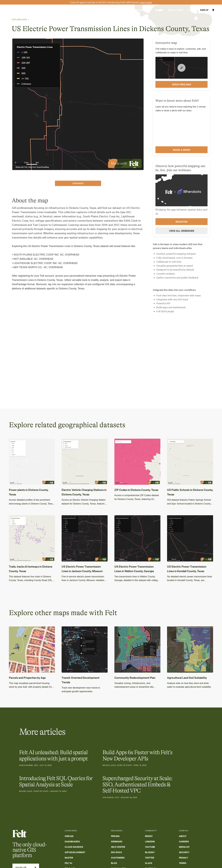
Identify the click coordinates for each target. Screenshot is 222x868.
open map (78, 183)
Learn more (146, 2)
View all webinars (182, 231)
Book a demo (182, 150)
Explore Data (19, 20)
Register (182, 222)
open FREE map (182, 84)
